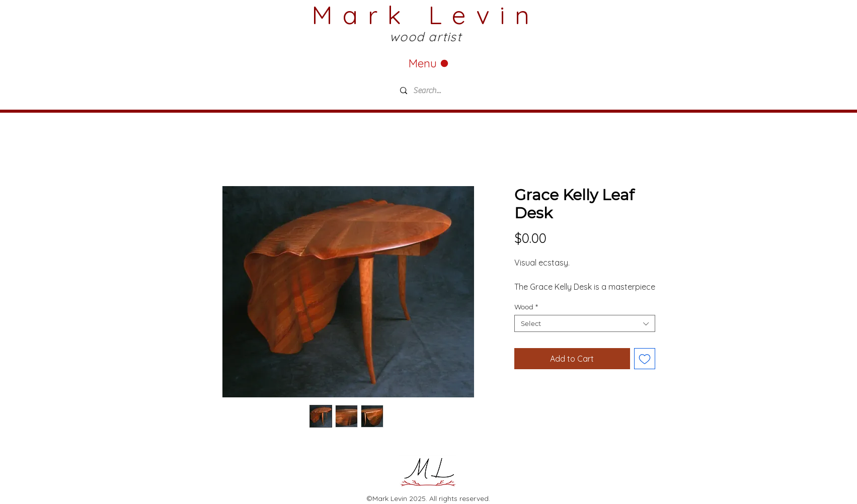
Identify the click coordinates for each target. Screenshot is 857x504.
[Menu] (429, 63)
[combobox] (585, 323)
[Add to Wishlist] (645, 359)
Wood (526, 307)
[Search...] (469, 91)
